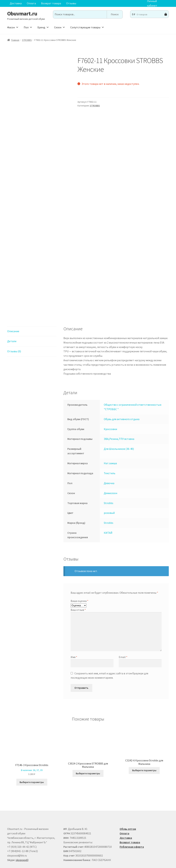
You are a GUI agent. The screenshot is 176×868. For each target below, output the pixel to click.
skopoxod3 (22, 836)
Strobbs (109, 479)
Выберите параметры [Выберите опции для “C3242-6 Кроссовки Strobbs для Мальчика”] (144, 747)
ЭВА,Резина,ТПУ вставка (119, 415)
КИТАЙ (108, 509)
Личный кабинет (152, 3)
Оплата (31, 3)
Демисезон (111, 469)
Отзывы (71, 3)
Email (123, 633)
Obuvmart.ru (22, 14)
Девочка (109, 459)
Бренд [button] (43, 27)
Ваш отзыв (78, 586)
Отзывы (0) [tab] (14, 327)
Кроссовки (110, 405)
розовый (109, 489)
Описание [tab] (13, 307)
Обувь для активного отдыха (122, 395)
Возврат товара (51, 3)
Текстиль (110, 449)
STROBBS (27, 40)
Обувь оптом (128, 805)
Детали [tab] (12, 317)
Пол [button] (28, 27)
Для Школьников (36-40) (119, 425)
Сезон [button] (60, 27)
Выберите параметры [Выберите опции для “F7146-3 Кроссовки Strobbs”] (32, 758)
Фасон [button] (13, 27)
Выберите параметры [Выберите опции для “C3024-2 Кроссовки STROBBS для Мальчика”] (88, 750)
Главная (15, 40)
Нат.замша (110, 439)
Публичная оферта (132, 823)
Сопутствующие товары (87, 27)
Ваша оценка (79, 577)
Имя (74, 633)
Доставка (16, 3)
